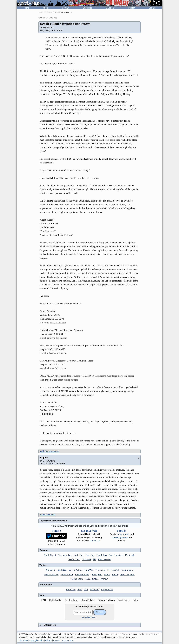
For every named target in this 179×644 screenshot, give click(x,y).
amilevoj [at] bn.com (57, 338)
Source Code (67, 640)
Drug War (89, 570)
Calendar (110, 8)
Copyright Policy (37, 640)
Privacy (48, 640)
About (46, 8)
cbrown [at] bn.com (56, 368)
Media (107, 575)
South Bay (102, 555)
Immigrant (97, 575)
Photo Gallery (88, 600)
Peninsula (130, 555)
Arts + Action (76, 570)
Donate (152, 8)
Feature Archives (106, 600)
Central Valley (65, 555)
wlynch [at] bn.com (56, 323)
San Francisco (116, 555)
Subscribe (88, 8)
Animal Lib (51, 570)
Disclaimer (23, 640)
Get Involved (71, 600)
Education (100, 570)
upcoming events (120, 537)
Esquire (44, 458)
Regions (44, 550)
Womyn (104, 579)
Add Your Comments (50, 451)
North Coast (50, 555)
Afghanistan (107, 590)
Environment (127, 570)
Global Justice (52, 575)
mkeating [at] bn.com (57, 353)
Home (26, 8)
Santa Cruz (74, 559)
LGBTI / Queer (127, 575)
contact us (95, 541)
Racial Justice (92, 579)
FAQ (44, 600)
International (104, 559)
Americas (71, 590)
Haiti (80, 590)
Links (135, 600)
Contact (66, 8)
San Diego (43, 18)
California (86, 559)
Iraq (86, 590)
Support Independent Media (54, 521)
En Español (113, 570)
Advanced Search (90, 617)
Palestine (94, 590)
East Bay (90, 555)
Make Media (55, 600)
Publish (132, 8)
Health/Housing (82, 575)
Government (67, 575)
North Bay (79, 555)
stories (124, 534)
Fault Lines (123, 600)
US (95, 559)
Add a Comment (48, 515)
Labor (115, 575)
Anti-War (53, 18)
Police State (77, 579)
